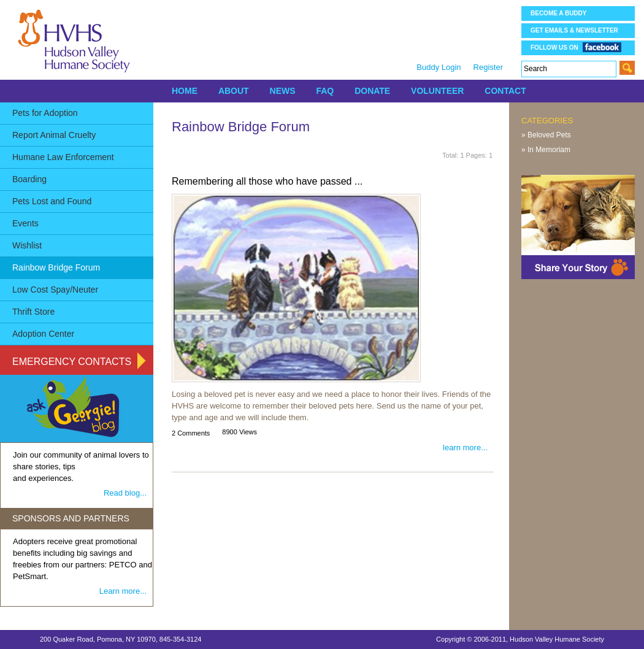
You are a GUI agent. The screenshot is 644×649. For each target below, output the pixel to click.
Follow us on (576, 47)
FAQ (325, 91)
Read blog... (125, 493)
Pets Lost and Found (52, 201)
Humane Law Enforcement (63, 157)
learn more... (465, 447)
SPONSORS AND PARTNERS (71, 518)
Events (25, 223)
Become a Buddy (558, 13)
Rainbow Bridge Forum (56, 267)
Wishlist (27, 245)
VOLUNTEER (437, 91)
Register (488, 67)
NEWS (283, 91)
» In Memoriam (546, 150)
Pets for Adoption (45, 113)
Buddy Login (439, 67)
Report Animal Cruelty (54, 135)
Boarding (29, 179)
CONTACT (505, 91)
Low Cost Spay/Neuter (55, 290)
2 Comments (191, 433)
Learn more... (123, 591)
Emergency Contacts (72, 362)
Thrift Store (33, 312)
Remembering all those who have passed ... (267, 181)
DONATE (372, 91)
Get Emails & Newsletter (574, 30)
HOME (185, 91)
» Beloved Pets (546, 135)
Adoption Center (43, 334)
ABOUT (234, 91)
